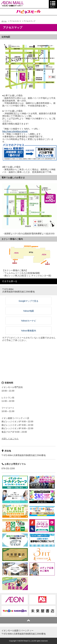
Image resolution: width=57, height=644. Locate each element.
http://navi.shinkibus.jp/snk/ (15, 131)
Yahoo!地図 (28, 311)
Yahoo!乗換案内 (28, 331)
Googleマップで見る (28, 301)
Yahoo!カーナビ (28, 321)
